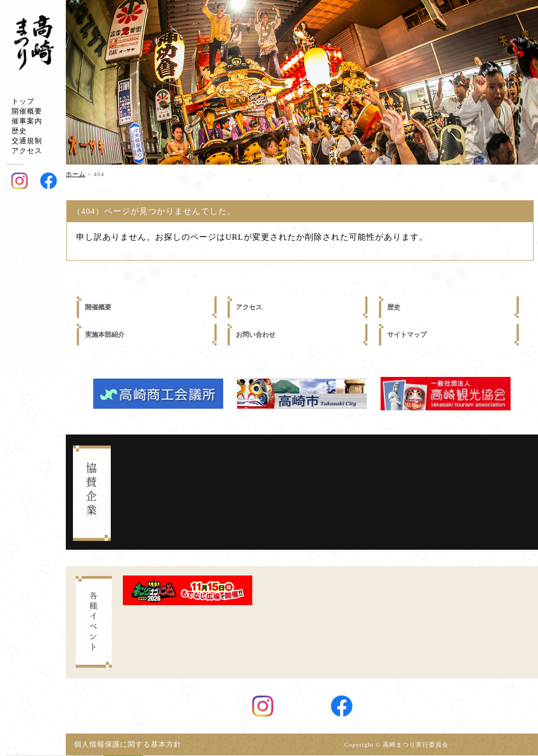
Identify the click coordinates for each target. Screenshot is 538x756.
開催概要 (27, 111)
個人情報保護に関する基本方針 (132, 745)
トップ (23, 101)
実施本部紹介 (105, 335)
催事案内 (27, 121)
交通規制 (27, 141)
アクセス (27, 151)
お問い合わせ (256, 335)
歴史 (19, 131)
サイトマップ (407, 335)
